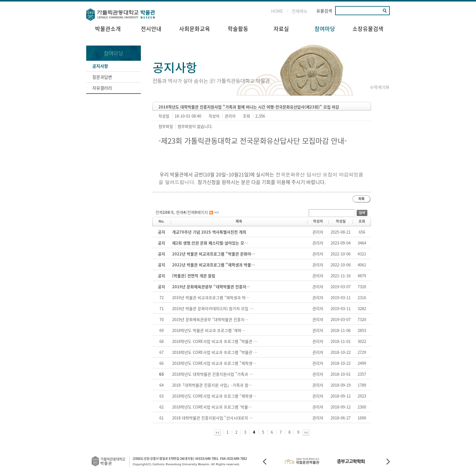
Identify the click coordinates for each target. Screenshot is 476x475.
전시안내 (151, 29)
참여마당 (325, 29)
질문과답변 (102, 77)
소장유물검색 (368, 29)
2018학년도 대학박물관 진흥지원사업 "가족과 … (213, 374)
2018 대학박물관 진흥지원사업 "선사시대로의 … (213, 418)
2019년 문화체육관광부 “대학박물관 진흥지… (210, 319)
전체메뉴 (300, 11)
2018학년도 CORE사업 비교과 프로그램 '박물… (212, 407)
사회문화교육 (195, 29)
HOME (277, 11)
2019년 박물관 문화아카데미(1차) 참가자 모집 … (213, 308)
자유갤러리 (102, 88)
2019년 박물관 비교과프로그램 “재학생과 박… (211, 297)
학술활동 (238, 29)
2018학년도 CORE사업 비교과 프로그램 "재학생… (214, 363)
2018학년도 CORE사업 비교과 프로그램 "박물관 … (215, 341)
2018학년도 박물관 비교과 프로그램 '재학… (209, 330)
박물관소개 (108, 29)
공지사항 (100, 66)
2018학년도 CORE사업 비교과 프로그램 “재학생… (214, 396)
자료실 (281, 29)
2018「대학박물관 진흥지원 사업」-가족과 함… (212, 385)
